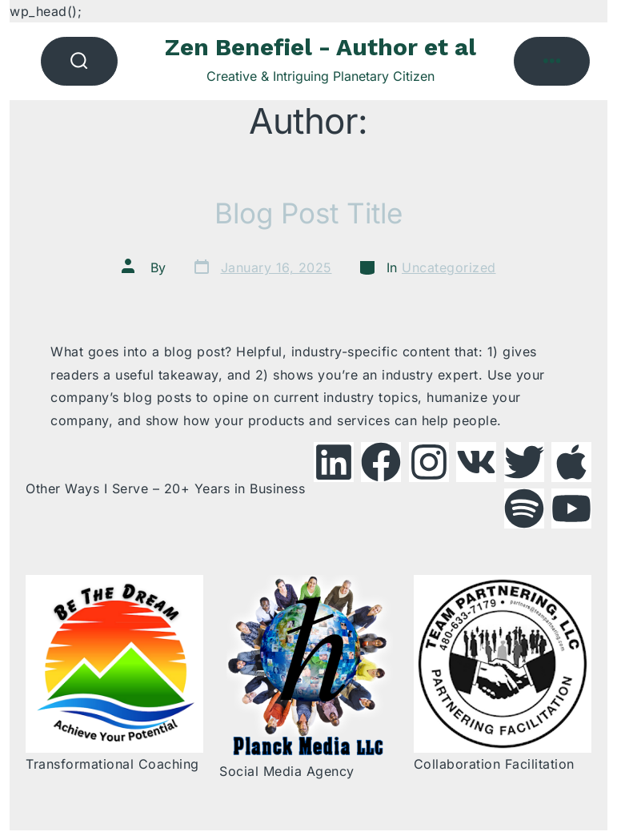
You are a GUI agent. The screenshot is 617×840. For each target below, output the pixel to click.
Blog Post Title (308, 213)
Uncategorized (449, 267)
